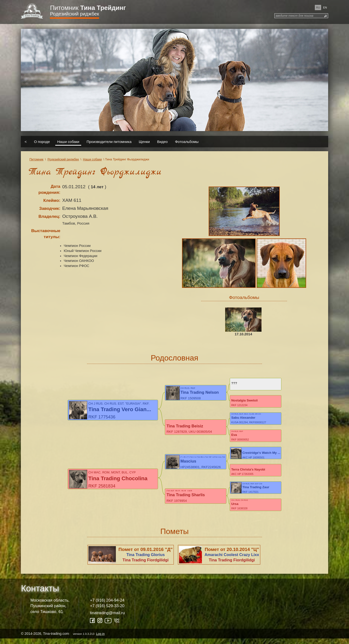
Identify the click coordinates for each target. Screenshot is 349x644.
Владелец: (49, 216)
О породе (42, 142)
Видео (162, 142)
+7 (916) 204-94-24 (107, 606)
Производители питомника (109, 142)
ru (318, 8)
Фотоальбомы (187, 142)
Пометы (174, 537)
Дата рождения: (49, 189)
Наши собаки (68, 142)
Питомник (88, 8)
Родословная (174, 358)
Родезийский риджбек (74, 14)
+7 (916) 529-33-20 (107, 611)
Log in (100, 639)
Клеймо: (52, 200)
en (325, 8)
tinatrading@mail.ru (107, 618)
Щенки (144, 142)
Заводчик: (50, 208)
